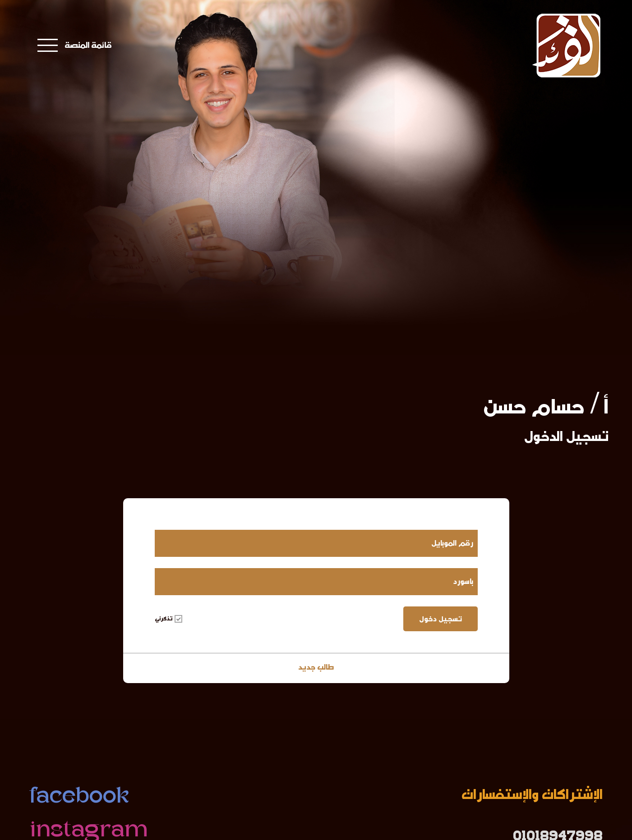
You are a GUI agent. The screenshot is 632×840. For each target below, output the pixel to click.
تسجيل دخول (441, 619)
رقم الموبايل (452, 543)
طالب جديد (316, 667)
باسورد (463, 581)
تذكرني (168, 619)
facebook (79, 797)
